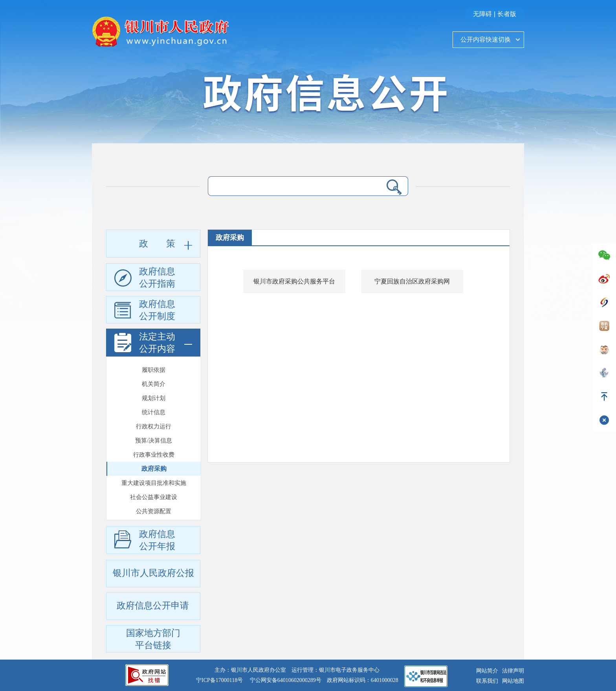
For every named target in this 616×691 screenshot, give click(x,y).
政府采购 (154, 433)
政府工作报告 (154, 504)
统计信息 (154, 377)
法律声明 (513, 671)
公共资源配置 (154, 476)
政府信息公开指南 (145, 279)
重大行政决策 (154, 490)
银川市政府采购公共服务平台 (294, 281)
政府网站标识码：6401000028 (363, 680)
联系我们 (487, 681)
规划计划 (154, 363)
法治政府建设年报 (154, 518)
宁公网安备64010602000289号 (286, 680)
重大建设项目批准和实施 (154, 448)
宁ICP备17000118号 (219, 680)
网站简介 (487, 671)
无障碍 (482, 14)
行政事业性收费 (154, 419)
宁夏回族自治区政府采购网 (412, 281)
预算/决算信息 (154, 405)
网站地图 (513, 681)
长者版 (507, 14)
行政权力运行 (154, 391)
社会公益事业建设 (154, 462)
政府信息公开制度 (145, 311)
